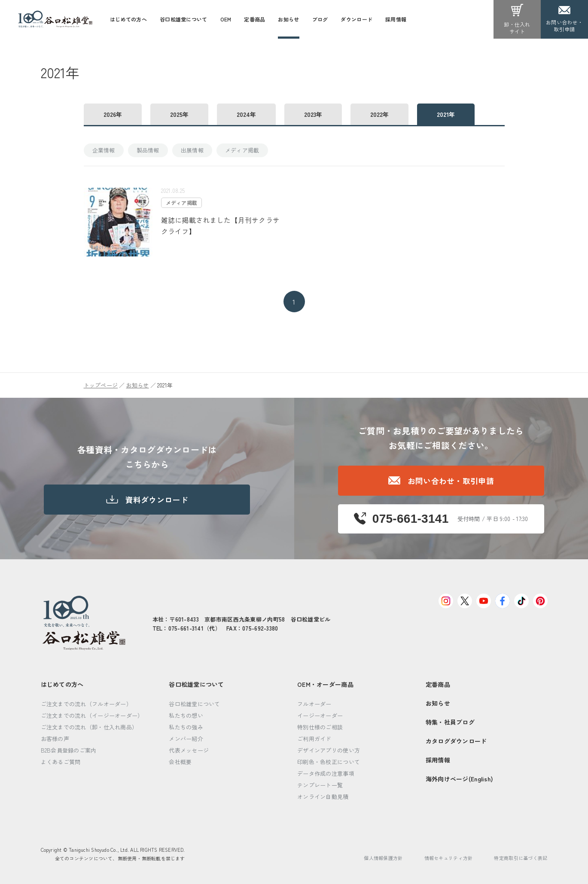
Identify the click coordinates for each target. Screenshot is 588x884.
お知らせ (137, 385)
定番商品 (438, 684)
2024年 (246, 114)
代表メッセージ (189, 750)
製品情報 (148, 150)
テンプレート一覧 (320, 785)
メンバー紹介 (186, 739)
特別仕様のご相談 (320, 727)
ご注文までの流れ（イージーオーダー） (92, 715)
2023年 (313, 114)
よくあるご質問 (61, 762)
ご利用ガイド (314, 739)
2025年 (179, 114)
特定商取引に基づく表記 (521, 858)
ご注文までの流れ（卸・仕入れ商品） (89, 727)
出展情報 (192, 150)
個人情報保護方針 (383, 858)
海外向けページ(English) (459, 779)
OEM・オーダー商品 (325, 684)
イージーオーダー (320, 715)
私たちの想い (186, 715)
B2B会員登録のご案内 (69, 750)
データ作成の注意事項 (326, 773)
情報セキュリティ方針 (449, 858)
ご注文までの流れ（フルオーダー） (86, 704)
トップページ (101, 385)
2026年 (113, 114)
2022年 (379, 114)
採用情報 (438, 760)
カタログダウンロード (456, 741)
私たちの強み (186, 727)
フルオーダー (314, 704)
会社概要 (180, 762)
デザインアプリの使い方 (329, 750)
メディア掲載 (242, 150)
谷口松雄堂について (197, 684)
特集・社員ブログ (450, 722)
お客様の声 (55, 739)
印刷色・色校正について (329, 762)
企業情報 (104, 150)
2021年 (446, 114)
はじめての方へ (62, 684)
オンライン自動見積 (323, 797)
